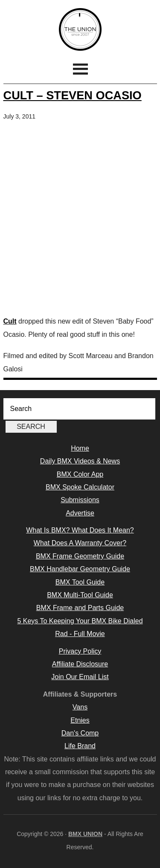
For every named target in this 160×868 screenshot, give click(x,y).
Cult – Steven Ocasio (73, 95)
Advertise (80, 513)
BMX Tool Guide (80, 582)
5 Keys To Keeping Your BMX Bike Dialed (80, 621)
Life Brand (80, 746)
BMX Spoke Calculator (80, 487)
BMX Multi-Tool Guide (80, 595)
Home (80, 448)
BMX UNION (80, 29)
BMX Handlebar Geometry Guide (80, 569)
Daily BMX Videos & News (80, 461)
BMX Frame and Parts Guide (80, 608)
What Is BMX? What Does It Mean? (80, 530)
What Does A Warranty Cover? (80, 543)
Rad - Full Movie (80, 634)
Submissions (80, 500)
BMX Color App (80, 474)
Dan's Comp (80, 733)
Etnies (80, 720)
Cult (10, 321)
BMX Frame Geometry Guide (80, 556)
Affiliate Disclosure (80, 664)
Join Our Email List (80, 677)
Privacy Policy (80, 651)
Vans (80, 707)
